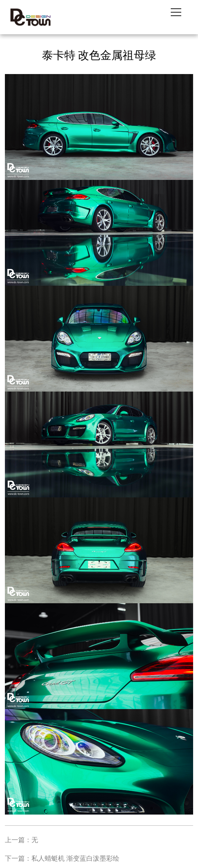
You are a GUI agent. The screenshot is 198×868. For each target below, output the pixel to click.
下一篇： (62, 858)
